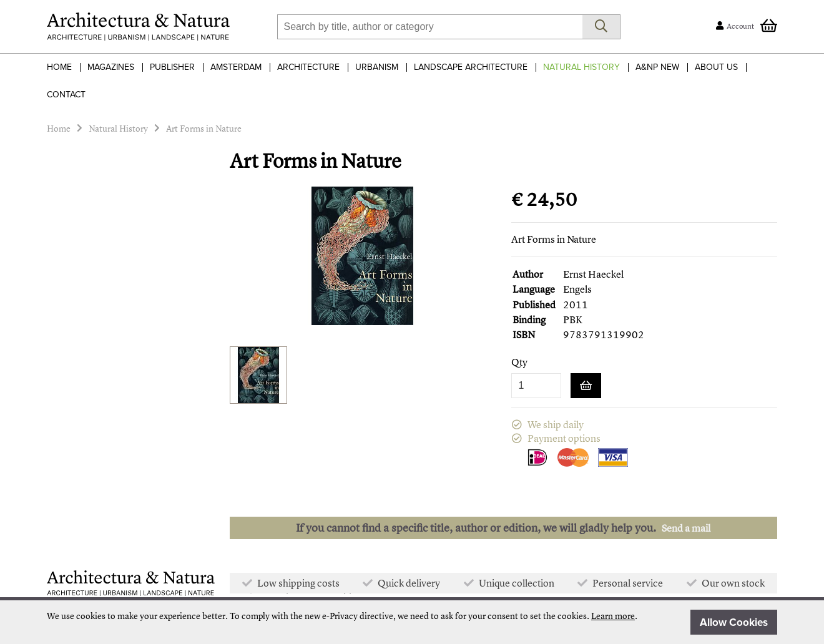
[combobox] (430, 27)
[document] (412, 622)
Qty (519, 362)
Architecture (308, 67)
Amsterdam (236, 67)
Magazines (111, 67)
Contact (66, 95)
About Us (716, 67)
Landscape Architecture (471, 67)
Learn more (613, 616)
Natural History (581, 67)
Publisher (172, 67)
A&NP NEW (657, 67)
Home (59, 67)
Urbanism (377, 67)
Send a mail (686, 528)
